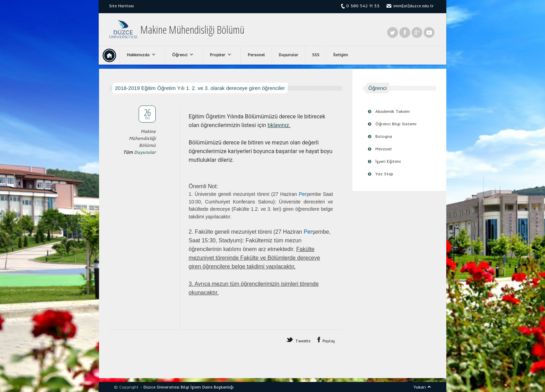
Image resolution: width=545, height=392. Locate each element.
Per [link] (303, 194)
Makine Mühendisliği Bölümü (192, 30)
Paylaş (329, 341)
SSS (316, 55)
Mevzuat (384, 149)
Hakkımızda (139, 55)
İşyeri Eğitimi (388, 161)
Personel (256, 55)
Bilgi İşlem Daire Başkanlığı (207, 387)
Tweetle (303, 341)
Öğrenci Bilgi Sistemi (396, 124)
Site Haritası (121, 6)
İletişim (341, 55)
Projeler (219, 55)
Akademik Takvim (393, 111)
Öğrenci (181, 55)
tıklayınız (278, 125)
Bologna (384, 136)
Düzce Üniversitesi (161, 387)
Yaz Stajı (384, 174)
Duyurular (288, 55)
